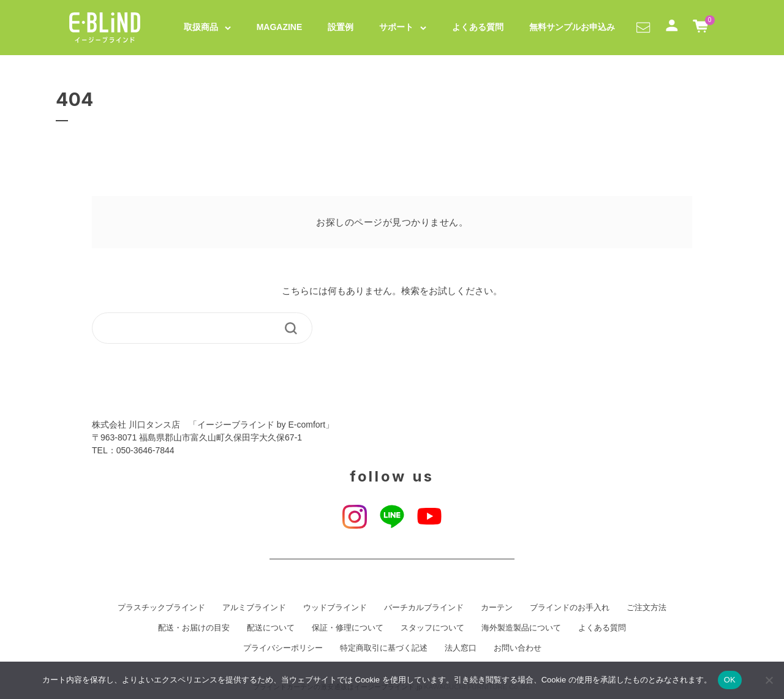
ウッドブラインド (335, 608)
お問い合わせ (518, 648)
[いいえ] (769, 680)
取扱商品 (201, 27)
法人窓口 (461, 648)
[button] (643, 27)
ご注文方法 (646, 608)
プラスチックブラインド (161, 608)
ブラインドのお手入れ (570, 608)
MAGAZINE (280, 27)
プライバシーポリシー (283, 648)
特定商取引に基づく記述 (384, 648)
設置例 (341, 27)
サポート (396, 27)
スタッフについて (432, 628)
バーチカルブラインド (424, 608)
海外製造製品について (521, 628)
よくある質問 (478, 27)
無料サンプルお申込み (572, 27)
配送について (271, 628)
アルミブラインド (254, 608)
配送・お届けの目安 (194, 628)
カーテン (497, 608)
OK (730, 680)
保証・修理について (348, 628)
